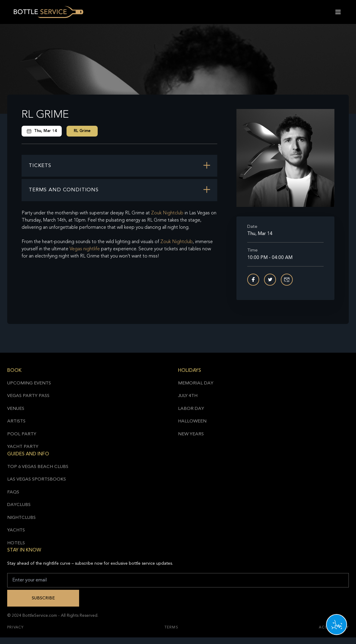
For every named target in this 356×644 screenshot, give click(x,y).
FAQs (13, 492)
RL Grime (82, 131)
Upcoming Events (29, 383)
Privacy (15, 628)
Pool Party (22, 434)
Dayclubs (19, 505)
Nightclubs (21, 518)
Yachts (16, 530)
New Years (191, 434)
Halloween (192, 421)
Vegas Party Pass (28, 396)
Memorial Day (196, 383)
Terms (171, 628)
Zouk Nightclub (167, 213)
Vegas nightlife (85, 249)
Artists (16, 421)
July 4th (188, 396)
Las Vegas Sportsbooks (37, 479)
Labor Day (191, 409)
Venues (16, 409)
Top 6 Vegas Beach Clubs (38, 467)
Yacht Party (23, 447)
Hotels (16, 543)
